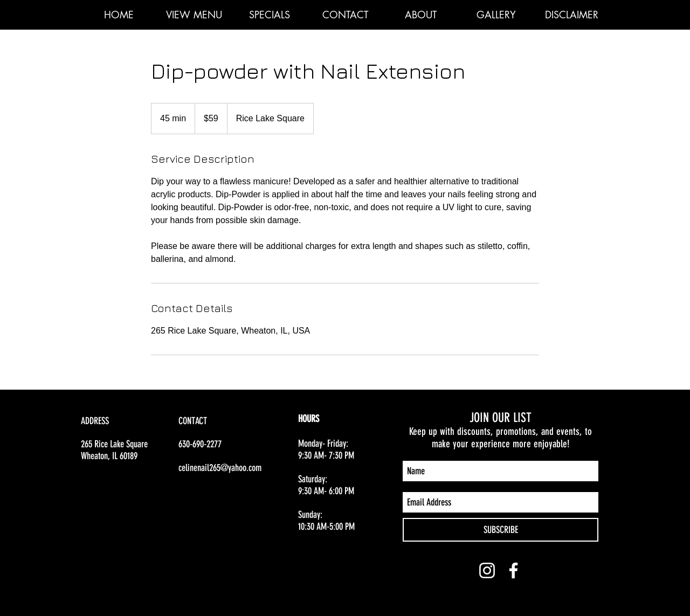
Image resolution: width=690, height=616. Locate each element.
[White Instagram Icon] (487, 570)
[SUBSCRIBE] (501, 530)
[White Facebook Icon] (513, 570)
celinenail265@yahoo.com (220, 468)
